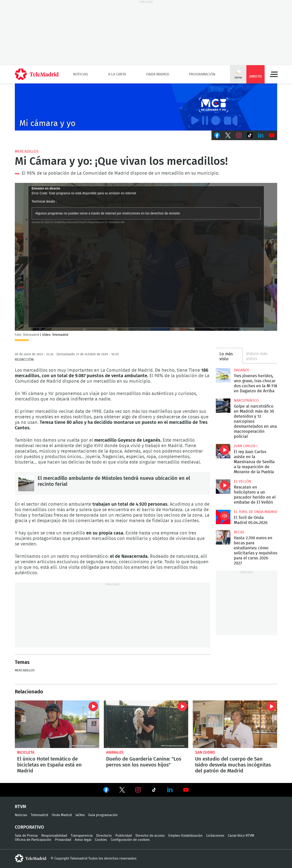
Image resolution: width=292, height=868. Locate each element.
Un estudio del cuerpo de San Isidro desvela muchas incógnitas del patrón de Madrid (235, 724)
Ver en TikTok (154, 791)
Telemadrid (39, 815)
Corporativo (29, 827)
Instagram (239, 135)
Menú (274, 74)
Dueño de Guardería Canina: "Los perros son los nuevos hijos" (146, 724)
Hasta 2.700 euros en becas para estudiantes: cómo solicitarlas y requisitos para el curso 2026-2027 (223, 537)
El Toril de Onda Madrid (255, 512)
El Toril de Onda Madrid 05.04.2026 (223, 517)
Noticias (81, 74)
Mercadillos (27, 151)
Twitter (228, 135)
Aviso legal (83, 840)
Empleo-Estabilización (185, 836)
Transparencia (82, 836)
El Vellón (242, 481)
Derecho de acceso (150, 836)
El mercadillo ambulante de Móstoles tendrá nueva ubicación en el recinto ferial (26, 483)
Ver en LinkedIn (170, 790)
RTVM (21, 807)
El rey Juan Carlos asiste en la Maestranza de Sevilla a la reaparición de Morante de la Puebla (223, 451)
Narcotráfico (246, 401)
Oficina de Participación (33, 840)
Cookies (101, 840)
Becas (239, 532)
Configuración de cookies (130, 840)
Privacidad (63, 840)
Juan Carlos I (246, 446)
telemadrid (31, 858)
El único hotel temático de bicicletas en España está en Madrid (57, 724)
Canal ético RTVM (241, 836)
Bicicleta (26, 752)
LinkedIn (261, 135)
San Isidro (205, 752)
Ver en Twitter (122, 791)
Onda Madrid (158, 74)
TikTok (250, 135)
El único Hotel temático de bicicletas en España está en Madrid (49, 765)
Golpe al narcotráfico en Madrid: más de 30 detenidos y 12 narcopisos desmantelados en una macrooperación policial (223, 406)
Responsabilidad (54, 836)
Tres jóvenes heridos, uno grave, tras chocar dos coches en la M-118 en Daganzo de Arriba (223, 375)
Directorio (104, 836)
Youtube (272, 135)
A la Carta (117, 74)
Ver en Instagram (138, 790)
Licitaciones (215, 836)
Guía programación (103, 815)
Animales (115, 752)
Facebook (217, 135)
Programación (202, 74)
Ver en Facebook (106, 791)
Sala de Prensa (26, 836)
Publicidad (124, 836)
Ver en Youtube (186, 790)
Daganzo (242, 370)
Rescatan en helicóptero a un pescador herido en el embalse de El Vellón (223, 487)
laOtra (80, 815)
